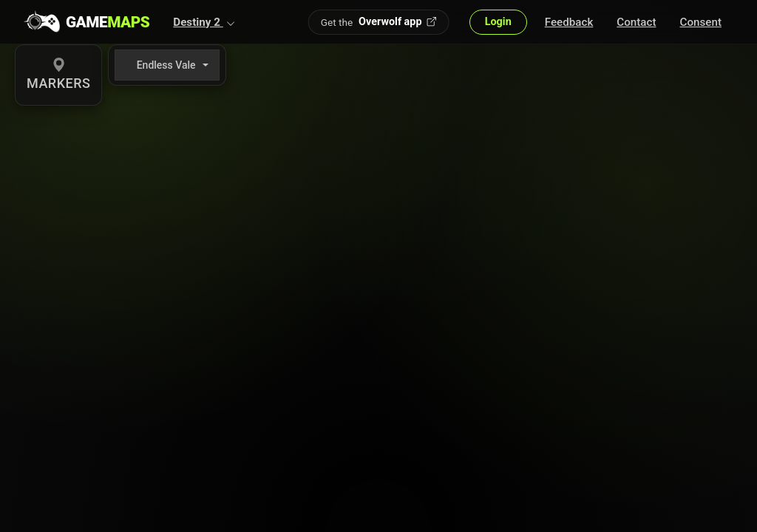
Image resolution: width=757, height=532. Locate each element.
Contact (636, 22)
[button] (204, 22)
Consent (701, 22)
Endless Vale (166, 65)
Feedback (569, 22)
